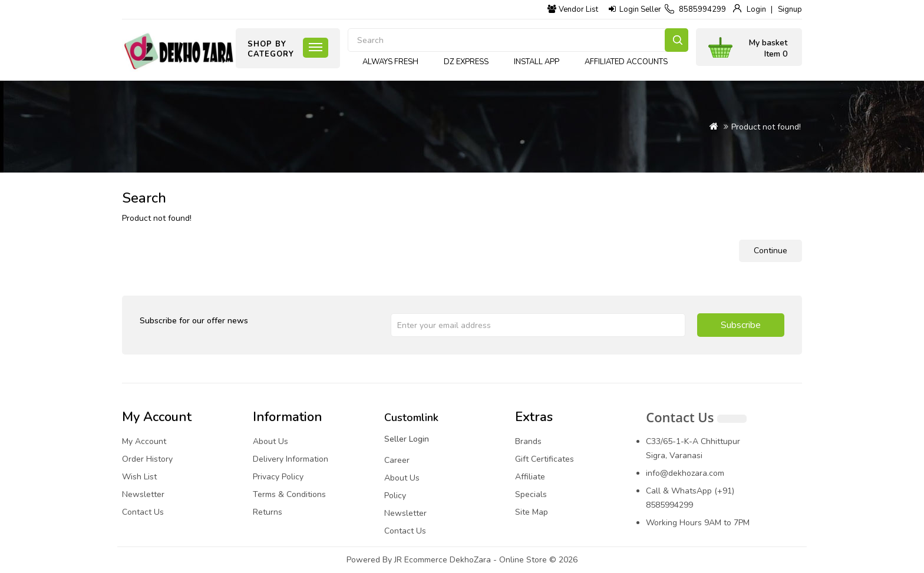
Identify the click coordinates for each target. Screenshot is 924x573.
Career (397, 460)
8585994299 (702, 9)
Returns (268, 512)
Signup (790, 9)
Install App (537, 62)
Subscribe (741, 325)
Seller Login (407, 439)
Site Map (532, 512)
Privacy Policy (278, 477)
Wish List (139, 477)
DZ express (466, 62)
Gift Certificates (544, 459)
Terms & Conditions (289, 494)
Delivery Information (291, 459)
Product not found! (766, 127)
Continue (770, 251)
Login (756, 9)
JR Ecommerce (421, 560)
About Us (270, 441)
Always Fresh (390, 62)
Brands (528, 441)
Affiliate (530, 477)
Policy (395, 496)
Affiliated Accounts (626, 62)
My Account (144, 441)
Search (676, 40)
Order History (147, 459)
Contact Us (143, 512)
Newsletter (143, 494)
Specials (531, 494)
